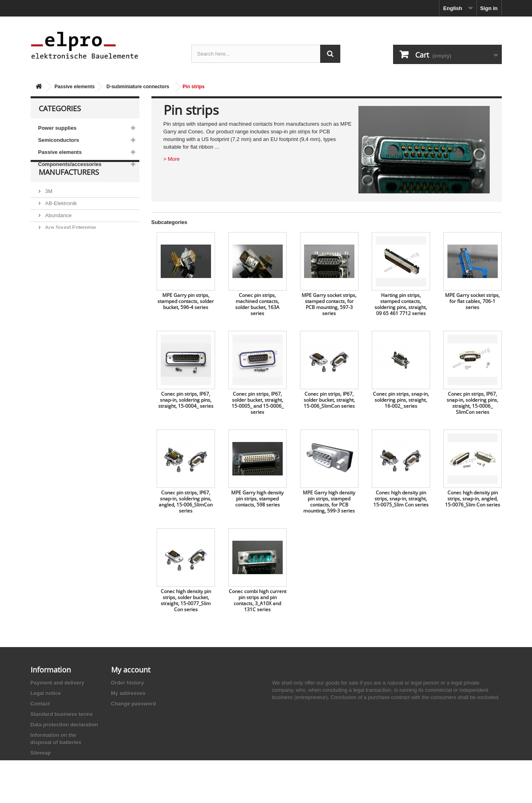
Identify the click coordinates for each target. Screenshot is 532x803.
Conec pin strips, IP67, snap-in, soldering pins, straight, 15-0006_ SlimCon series (472, 403)
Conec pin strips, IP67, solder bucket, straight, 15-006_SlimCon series (329, 400)
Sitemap (41, 753)
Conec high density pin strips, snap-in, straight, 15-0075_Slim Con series (401, 499)
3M (48, 210)
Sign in (489, 8)
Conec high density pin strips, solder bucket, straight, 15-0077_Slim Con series (186, 600)
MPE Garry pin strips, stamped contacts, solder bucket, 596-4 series (186, 301)
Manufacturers (69, 194)
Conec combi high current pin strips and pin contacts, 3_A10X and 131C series (258, 600)
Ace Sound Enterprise (70, 246)
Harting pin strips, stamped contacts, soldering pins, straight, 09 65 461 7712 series (401, 304)
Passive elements (75, 87)
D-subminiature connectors (138, 87)
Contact (40, 704)
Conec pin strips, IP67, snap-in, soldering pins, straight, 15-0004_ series (186, 400)
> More (172, 159)
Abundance (58, 234)
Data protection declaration (64, 725)
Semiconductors (59, 140)
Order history (128, 683)
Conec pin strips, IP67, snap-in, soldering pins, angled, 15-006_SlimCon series (186, 502)
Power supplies (57, 128)
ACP (50, 258)
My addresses (128, 693)
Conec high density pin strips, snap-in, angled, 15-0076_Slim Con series (473, 499)
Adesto (53, 271)
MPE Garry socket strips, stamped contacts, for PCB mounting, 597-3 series (329, 304)
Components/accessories (70, 164)
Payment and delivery (58, 683)
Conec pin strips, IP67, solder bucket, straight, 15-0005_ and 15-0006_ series (258, 403)
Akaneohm (57, 283)
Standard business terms (62, 714)
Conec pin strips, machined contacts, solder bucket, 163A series (257, 304)
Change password (134, 704)
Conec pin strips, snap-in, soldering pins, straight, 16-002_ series (401, 400)
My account (131, 670)
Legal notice (46, 693)
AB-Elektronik (60, 222)
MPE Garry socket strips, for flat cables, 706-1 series (472, 301)
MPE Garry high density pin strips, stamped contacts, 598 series (257, 499)
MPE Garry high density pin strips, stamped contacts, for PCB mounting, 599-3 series (329, 502)
